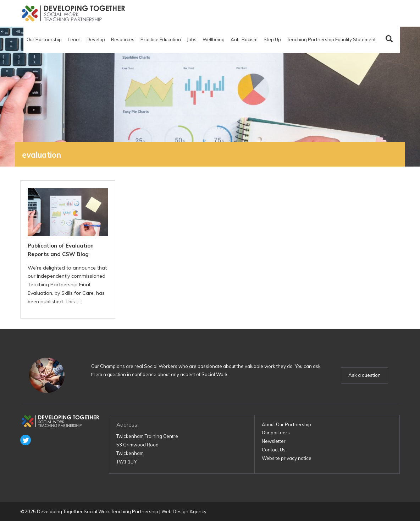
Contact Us (274, 450)
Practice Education (161, 39)
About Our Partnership (286, 424)
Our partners (276, 433)
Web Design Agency (184, 511)
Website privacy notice (287, 458)
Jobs (192, 39)
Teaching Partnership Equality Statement (331, 39)
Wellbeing (214, 39)
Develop (96, 39)
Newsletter (274, 441)
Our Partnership (44, 39)
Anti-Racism (244, 39)
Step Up (272, 39)
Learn (74, 39)
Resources (123, 39)
